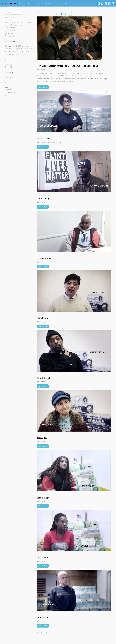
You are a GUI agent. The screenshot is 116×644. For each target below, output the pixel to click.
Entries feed (9, 90)
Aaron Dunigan (10, 30)
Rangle (7, 46)
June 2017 (9, 64)
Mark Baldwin (10, 36)
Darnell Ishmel (10, 33)
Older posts (42, 632)
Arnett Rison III (44, 378)
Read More (43, 87)
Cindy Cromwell (10, 28)
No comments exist (55, 142)
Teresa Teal (42, 438)
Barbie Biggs (43, 498)
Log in (7, 87)
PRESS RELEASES (47, 3)
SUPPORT (36, 3)
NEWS (57, 3)
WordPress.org (10, 95)
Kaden (7, 51)
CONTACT (65, 3)
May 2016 (9, 67)
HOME (21, 3)
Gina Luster (42, 558)
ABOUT (28, 3)
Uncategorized (10, 77)
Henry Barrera (44, 617)
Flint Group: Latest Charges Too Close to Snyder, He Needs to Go (67, 66)
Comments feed (11, 92)
